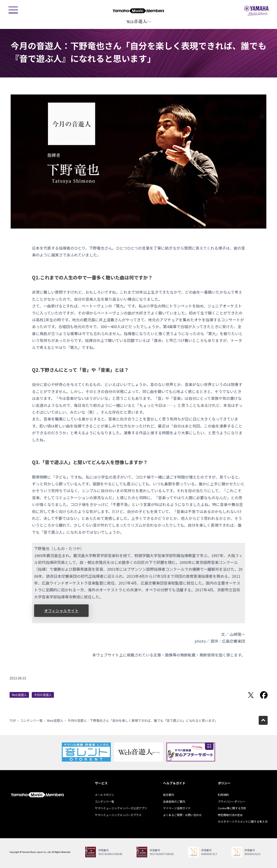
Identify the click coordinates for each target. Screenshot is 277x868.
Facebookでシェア (264, 695)
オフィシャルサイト (61, 611)
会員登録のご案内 (174, 802)
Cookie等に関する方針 (232, 808)
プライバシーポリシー (232, 802)
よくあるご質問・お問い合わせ (182, 815)
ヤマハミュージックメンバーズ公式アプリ (121, 808)
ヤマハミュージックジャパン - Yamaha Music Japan (256, 11)
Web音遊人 (19, 695)
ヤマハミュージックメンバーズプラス (118, 815)
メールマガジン (105, 795)
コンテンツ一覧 (31, 720)
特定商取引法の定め (230, 815)
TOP (13, 720)
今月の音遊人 (43, 695)
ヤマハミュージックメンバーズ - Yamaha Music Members (138, 11)
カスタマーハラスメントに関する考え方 (243, 822)
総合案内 (169, 795)
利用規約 (223, 795)
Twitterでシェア (251, 695)
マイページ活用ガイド (177, 808)
